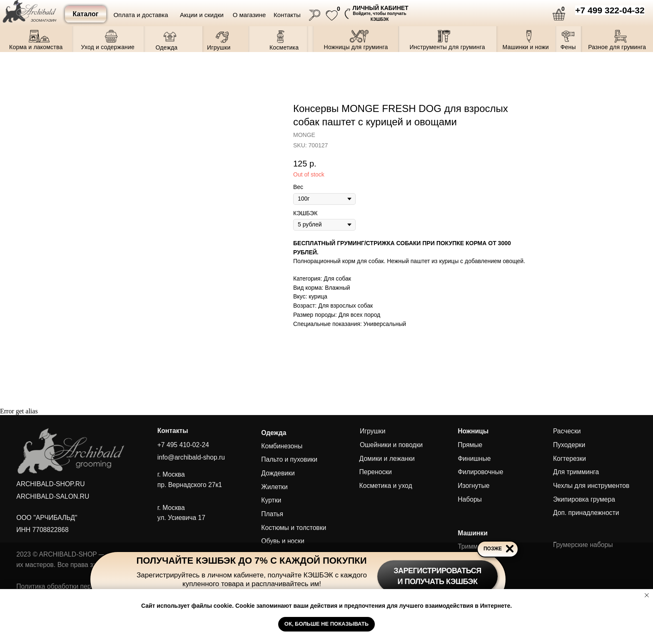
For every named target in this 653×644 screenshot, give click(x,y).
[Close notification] (647, 595)
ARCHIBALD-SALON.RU (53, 496)
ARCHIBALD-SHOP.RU (50, 484)
